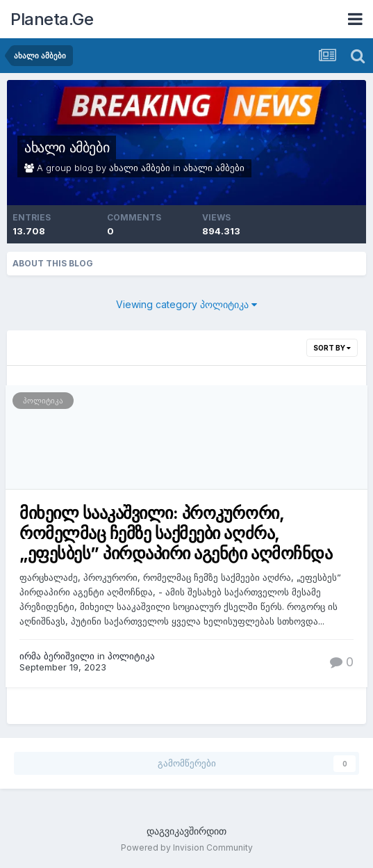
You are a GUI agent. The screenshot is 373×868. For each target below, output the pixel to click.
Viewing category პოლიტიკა (186, 304)
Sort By (332, 348)
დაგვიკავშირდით (186, 831)
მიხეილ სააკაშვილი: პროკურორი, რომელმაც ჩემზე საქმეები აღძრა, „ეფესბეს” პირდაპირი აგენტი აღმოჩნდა (176, 533)
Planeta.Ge (52, 19)
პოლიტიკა (43, 401)
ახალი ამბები (67, 147)
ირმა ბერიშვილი (57, 656)
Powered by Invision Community (187, 847)
